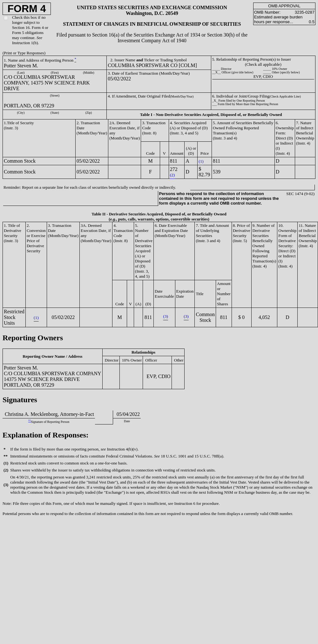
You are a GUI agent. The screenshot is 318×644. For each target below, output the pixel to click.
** (30, 421)
